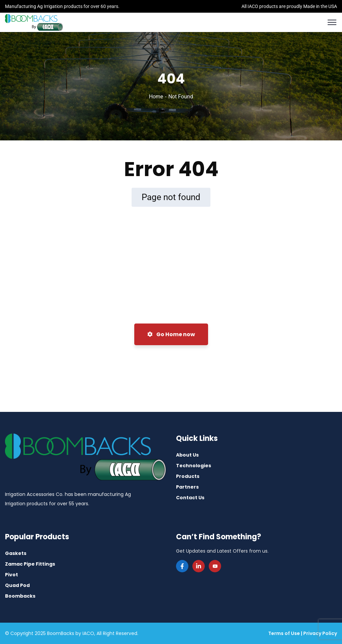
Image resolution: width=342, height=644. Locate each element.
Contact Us (190, 498)
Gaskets (16, 553)
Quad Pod (17, 585)
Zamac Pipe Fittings (30, 564)
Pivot (12, 575)
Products (188, 476)
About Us (187, 455)
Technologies (194, 466)
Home (156, 97)
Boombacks (20, 596)
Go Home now (171, 334)
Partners (187, 487)
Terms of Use (284, 633)
